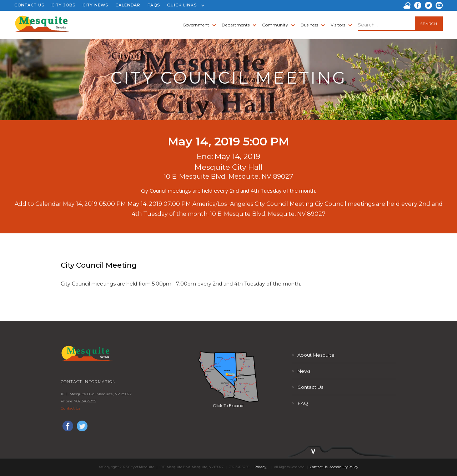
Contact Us (70, 408)
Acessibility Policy (344, 467)
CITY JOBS (63, 5)
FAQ (300, 403)
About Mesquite (313, 355)
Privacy (260, 467)
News (301, 371)
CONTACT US (29, 5)
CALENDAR (128, 5)
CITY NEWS (95, 5)
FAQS (154, 5)
